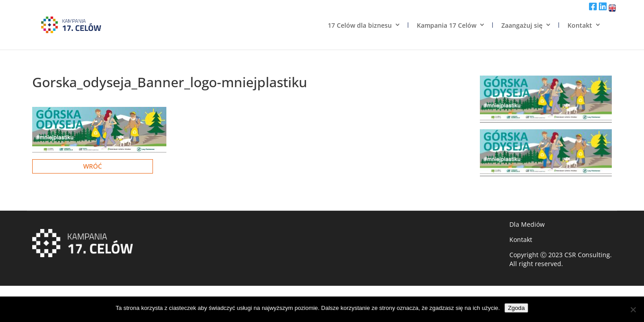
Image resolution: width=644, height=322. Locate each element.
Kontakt (580, 25)
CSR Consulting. (588, 255)
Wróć (93, 166)
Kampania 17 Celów (447, 25)
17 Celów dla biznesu (360, 25)
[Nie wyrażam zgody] (633, 309)
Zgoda (517, 308)
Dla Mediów (527, 224)
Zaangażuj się (522, 25)
